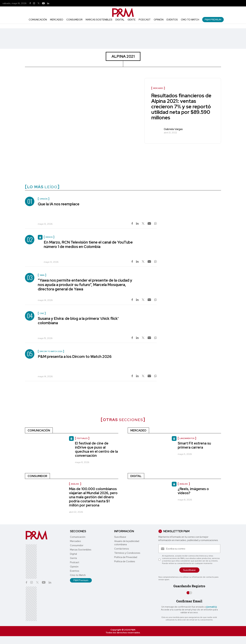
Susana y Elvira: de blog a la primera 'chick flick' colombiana (78, 321)
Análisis (75, 484)
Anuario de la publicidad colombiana (127, 543)
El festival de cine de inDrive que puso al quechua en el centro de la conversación (96, 449)
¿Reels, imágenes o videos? (193, 491)
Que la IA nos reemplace (59, 204)
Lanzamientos (187, 438)
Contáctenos (122, 549)
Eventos (172, 20)
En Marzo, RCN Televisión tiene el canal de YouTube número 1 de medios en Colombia (88, 244)
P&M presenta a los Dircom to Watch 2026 (75, 357)
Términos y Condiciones (127, 553)
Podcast (145, 20)
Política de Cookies (125, 561)
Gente (132, 20)
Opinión (159, 20)
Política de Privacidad (126, 557)
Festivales (82, 438)
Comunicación (38, 20)
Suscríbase (120, 537)
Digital (120, 20)
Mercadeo (57, 20)
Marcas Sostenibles (99, 20)
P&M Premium (213, 20)
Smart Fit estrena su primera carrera (194, 445)
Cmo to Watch (190, 20)
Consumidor (74, 20)
